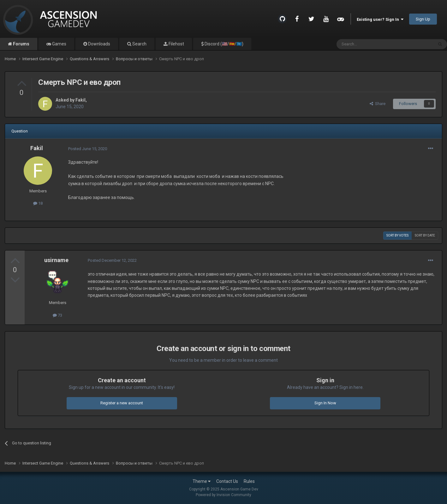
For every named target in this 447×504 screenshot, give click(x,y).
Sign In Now (325, 403)
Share (378, 104)
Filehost (176, 44)
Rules (249, 481)
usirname (56, 260)
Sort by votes (397, 235)
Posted (88, 149)
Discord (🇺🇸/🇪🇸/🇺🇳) (223, 44)
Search (139, 44)
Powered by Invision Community (223, 495)
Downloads (99, 44)
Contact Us (227, 481)
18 (38, 203)
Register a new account (122, 403)
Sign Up (423, 19)
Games (59, 44)
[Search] (370, 44)
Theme (202, 481)
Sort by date (425, 235)
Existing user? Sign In (380, 19)
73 (57, 315)
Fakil (80, 100)
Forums (21, 44)
